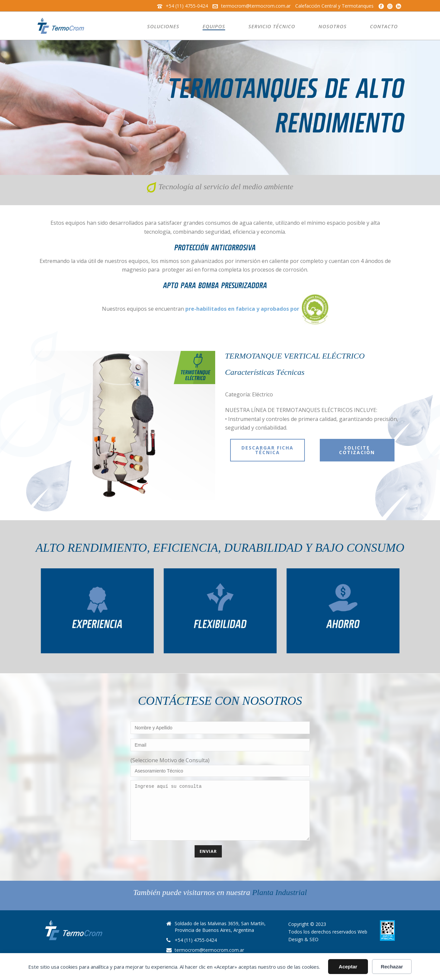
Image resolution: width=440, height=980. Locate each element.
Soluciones (163, 26)
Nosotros (333, 26)
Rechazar (392, 967)
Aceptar (348, 967)
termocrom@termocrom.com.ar (256, 6)
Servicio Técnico (272, 26)
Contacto (384, 26)
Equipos (214, 26)
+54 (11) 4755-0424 (187, 6)
